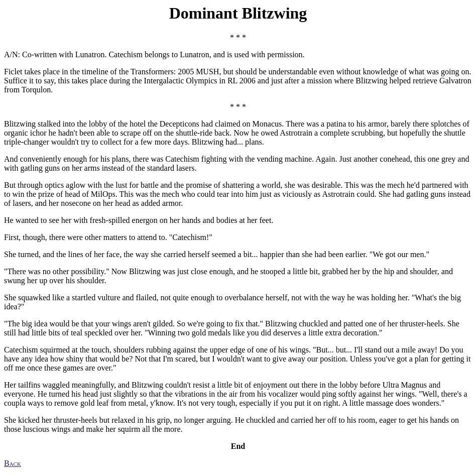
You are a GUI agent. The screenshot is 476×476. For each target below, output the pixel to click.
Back (13, 463)
